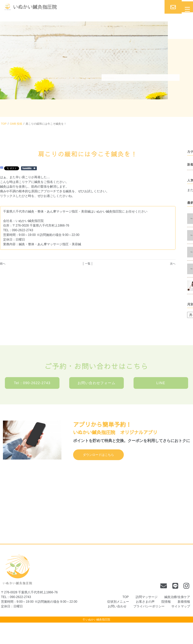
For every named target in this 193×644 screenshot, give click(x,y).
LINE (161, 383)
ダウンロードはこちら (98, 455)
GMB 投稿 (16, 124)
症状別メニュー (118, 602)
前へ (3, 264)
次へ (173, 264)
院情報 (166, 602)
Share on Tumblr (29, 168)
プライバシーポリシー (149, 606)
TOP (4, 124)
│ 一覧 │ (88, 264)
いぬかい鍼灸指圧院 (98, 619)
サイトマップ (181, 606)
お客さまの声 (145, 602)
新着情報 (184, 602)
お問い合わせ (117, 606)
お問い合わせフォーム (96, 383)
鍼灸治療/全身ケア (177, 597)
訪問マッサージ (147, 597)
